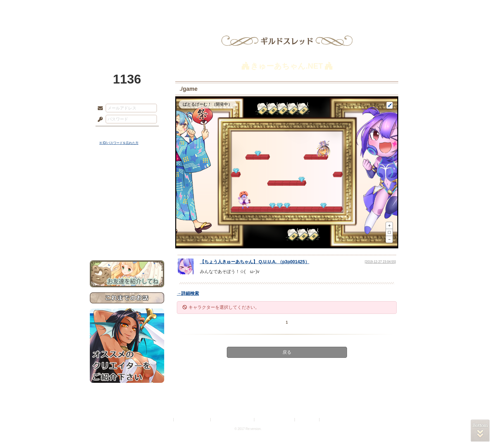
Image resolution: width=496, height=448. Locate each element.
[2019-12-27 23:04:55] (380, 262)
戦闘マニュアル (127, 220)
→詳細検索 (188, 293)
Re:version (330, 420)
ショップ (338, 8)
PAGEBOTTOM (480, 431)
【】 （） (255, 262)
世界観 (127, 173)
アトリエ (248, 8)
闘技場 (383, 8)
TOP (113, 8)
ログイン (112, 133)
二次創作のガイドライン (275, 420)
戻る (287, 352)
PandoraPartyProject (127, 35)
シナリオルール (127, 204)
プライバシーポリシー (192, 420)
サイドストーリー (127, 184)
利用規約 (165, 420)
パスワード (99, 120)
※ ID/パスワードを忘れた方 (119, 143)
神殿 (158, 8)
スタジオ (293, 8)
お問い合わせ (127, 241)
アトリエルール (127, 212)
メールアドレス (99, 109)
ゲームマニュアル (127, 195)
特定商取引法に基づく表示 (233, 420)
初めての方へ (127, 230)
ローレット (203, 8)
